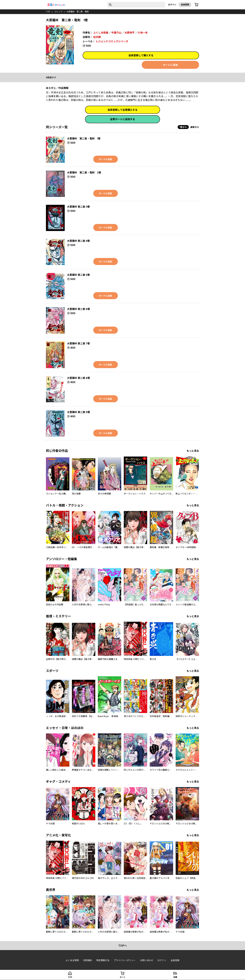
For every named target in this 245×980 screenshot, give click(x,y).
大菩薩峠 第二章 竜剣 (78, 12)
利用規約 (87, 960)
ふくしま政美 (101, 33)
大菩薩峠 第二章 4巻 (78, 241)
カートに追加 (170, 65)
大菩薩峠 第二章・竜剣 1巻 (84, 139)
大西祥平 (130, 33)
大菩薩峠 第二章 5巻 (78, 275)
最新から (195, 127)
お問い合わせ (147, 960)
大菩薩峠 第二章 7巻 (78, 343)
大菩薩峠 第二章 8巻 (79, 378)
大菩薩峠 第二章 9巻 (79, 412)
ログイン (172, 5)
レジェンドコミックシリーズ (112, 41)
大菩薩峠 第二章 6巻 (79, 309)
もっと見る (193, 451)
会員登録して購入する (141, 55)
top (48, 12)
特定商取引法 (103, 960)
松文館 (97, 37)
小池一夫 (143, 33)
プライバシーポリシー (125, 960)
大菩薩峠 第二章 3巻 (78, 207)
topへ (123, 946)
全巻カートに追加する (122, 119)
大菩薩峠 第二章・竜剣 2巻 (84, 173)
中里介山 (116, 33)
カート (122, 977)
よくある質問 (72, 960)
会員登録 (185, 5)
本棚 (175, 977)
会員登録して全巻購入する (122, 110)
